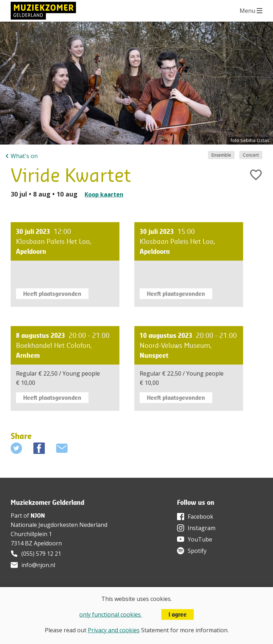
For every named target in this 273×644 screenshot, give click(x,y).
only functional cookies (111, 614)
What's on (24, 156)
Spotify (197, 551)
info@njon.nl (38, 565)
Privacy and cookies (114, 630)
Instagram (202, 528)
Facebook (200, 517)
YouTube (200, 539)
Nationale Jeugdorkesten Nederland (59, 525)
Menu (247, 11)
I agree (178, 614)
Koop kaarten (104, 194)
